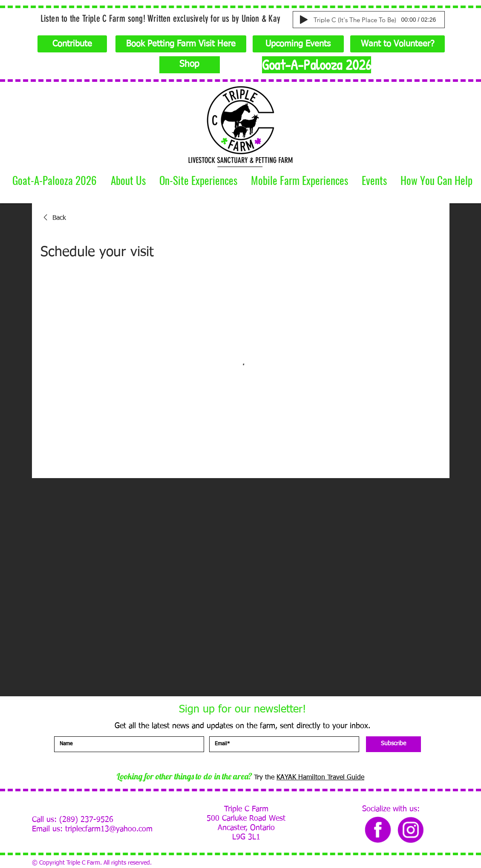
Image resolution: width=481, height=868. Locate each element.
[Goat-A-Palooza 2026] (317, 65)
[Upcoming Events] (298, 44)
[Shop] (190, 65)
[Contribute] (72, 44)
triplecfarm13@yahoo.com (109, 829)
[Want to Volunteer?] (397, 44)
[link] (53, 218)
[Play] (304, 20)
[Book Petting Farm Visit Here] (181, 44)
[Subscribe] (393, 744)
